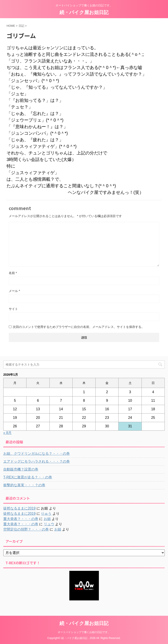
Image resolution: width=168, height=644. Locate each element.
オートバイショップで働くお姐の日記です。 (84, 632)
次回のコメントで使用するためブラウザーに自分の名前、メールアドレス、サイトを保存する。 (79, 327)
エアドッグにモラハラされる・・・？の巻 (37, 461)
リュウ (49, 524)
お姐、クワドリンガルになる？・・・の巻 (37, 454)
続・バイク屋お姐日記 (84, 12)
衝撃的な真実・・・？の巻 (24, 485)
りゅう (46, 514)
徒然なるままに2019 (19, 508)
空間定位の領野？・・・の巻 (26, 529)
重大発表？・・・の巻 (21, 519)
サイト (13, 309)
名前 (13, 273)
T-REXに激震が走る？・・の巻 (28, 477)
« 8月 (7, 433)
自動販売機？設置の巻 (21, 469)
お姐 (47, 519)
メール (14, 291)
